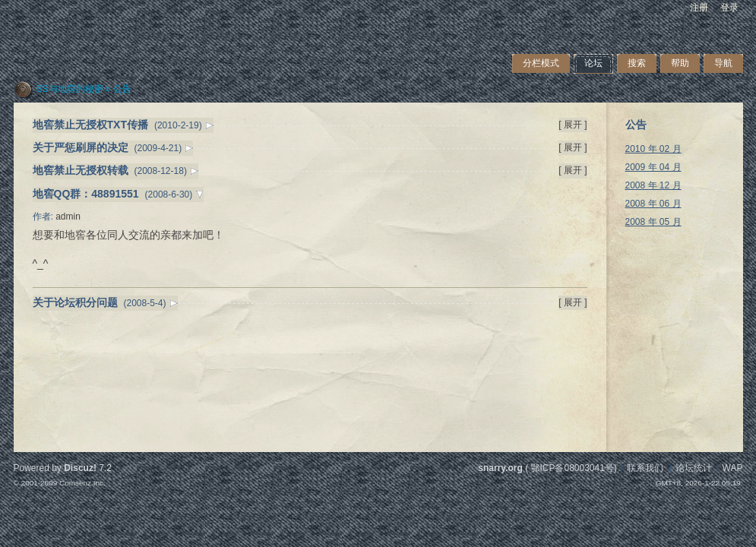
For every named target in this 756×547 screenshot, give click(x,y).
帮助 (680, 63)
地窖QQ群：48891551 (86, 194)
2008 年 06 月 (653, 204)
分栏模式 (541, 63)
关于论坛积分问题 (75, 302)
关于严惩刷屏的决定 (81, 147)
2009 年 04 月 (653, 167)
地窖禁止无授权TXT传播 (90, 125)
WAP (733, 468)
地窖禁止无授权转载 (81, 170)
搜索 (637, 63)
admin (68, 217)
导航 (723, 63)
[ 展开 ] (573, 125)
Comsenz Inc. (82, 483)
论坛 (593, 63)
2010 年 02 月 (653, 149)
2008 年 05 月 (653, 222)
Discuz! (80, 468)
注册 (699, 8)
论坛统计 (694, 468)
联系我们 (645, 468)
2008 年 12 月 (653, 185)
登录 (729, 8)
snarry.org (500, 468)
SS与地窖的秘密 (70, 89)
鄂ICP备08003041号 (572, 468)
